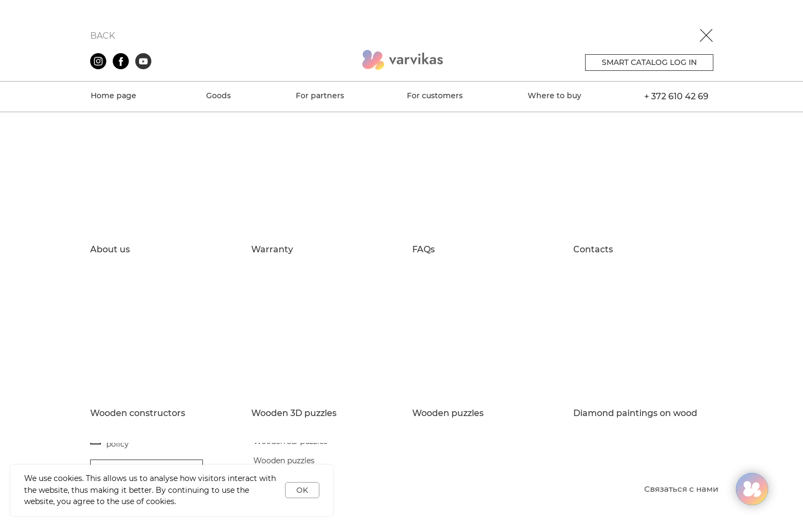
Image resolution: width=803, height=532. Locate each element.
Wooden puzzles (448, 413)
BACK (103, 36)
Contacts (593, 250)
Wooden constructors (138, 413)
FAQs (424, 250)
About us (110, 250)
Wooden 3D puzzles (294, 413)
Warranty (272, 250)
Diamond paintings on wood (635, 413)
